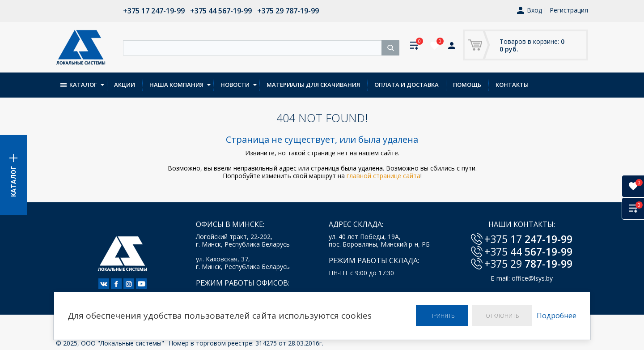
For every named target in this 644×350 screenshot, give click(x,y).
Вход (530, 11)
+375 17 (528, 239)
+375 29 (528, 264)
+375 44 (528, 252)
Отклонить (502, 316)
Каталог (79, 85)
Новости (235, 85)
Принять (442, 316)
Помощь (467, 85)
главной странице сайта (383, 176)
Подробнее (557, 316)
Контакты (512, 85)
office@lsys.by (532, 278)
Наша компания (176, 85)
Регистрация (569, 10)
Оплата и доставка (407, 85)
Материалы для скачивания (313, 85)
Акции (125, 85)
